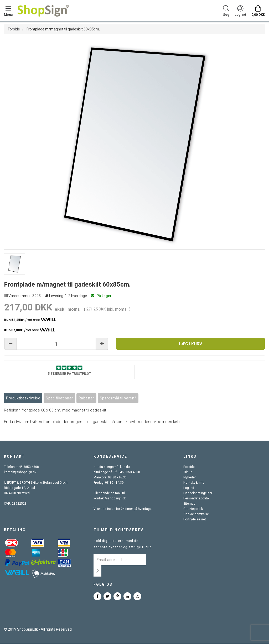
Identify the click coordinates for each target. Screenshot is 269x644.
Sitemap (189, 504)
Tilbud (188, 472)
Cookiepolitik (193, 509)
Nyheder (189, 478)
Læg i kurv (190, 344)
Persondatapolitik (196, 499)
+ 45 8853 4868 (28, 467)
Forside (14, 29)
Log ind (189, 488)
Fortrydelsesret (194, 520)
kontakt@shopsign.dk (20, 472)
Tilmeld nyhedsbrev (118, 530)
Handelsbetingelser (198, 493)
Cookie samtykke (196, 514)
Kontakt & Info (193, 483)
